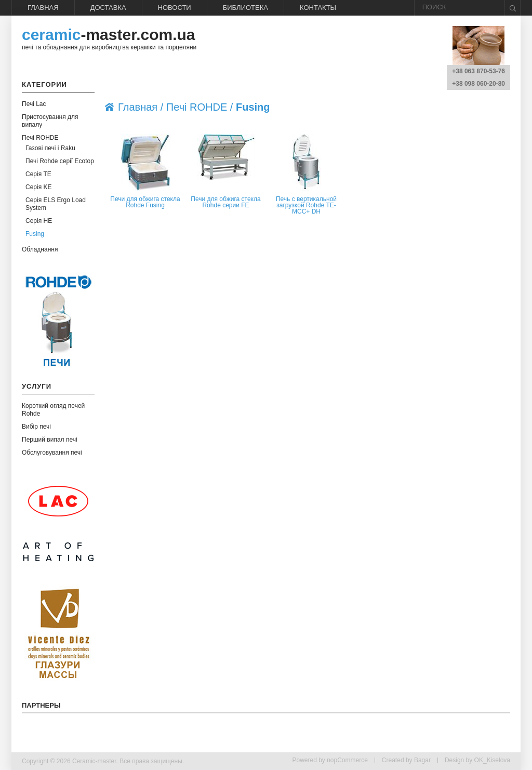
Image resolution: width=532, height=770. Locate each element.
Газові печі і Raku (50, 148)
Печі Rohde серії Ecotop (60, 161)
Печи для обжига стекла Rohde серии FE (225, 202)
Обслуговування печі (52, 453)
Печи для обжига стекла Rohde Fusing (145, 202)
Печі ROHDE (40, 138)
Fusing (35, 234)
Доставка (108, 8)
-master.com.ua (109, 35)
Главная (43, 8)
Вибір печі (36, 427)
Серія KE (39, 187)
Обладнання (40, 249)
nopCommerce (347, 760)
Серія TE (38, 174)
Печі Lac (34, 104)
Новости (175, 8)
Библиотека (245, 8)
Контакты (318, 8)
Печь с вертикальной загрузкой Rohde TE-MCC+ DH (306, 205)
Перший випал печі (50, 440)
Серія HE (39, 221)
